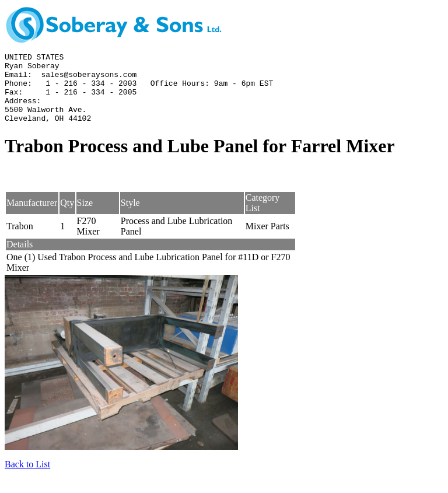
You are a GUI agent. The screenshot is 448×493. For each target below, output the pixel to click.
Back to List (27, 478)
